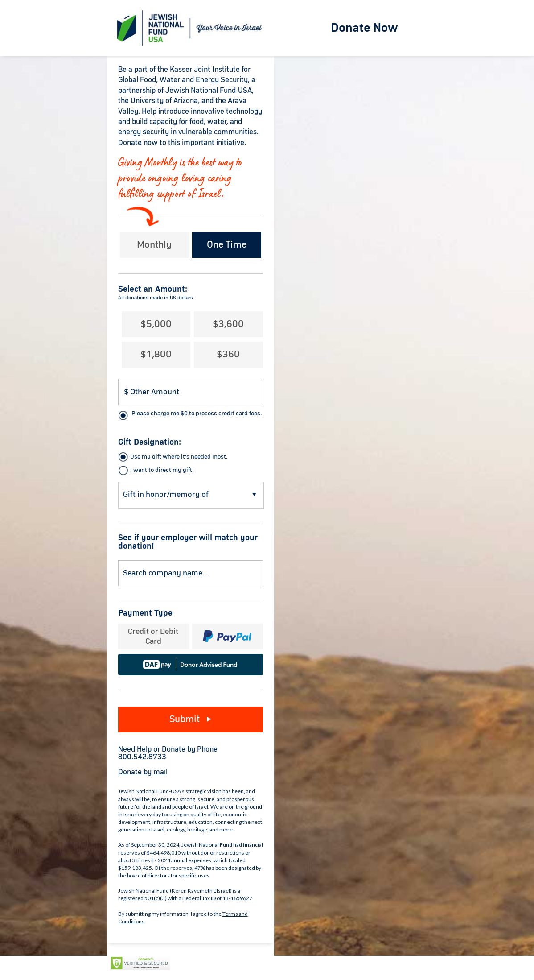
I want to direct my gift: (162, 470)
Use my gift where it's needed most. (179, 457)
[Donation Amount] (190, 392)
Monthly (154, 245)
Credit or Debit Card (153, 637)
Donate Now (364, 28)
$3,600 (228, 324)
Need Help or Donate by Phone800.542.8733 (168, 753)
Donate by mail (143, 772)
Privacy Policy (197, 963)
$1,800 (156, 355)
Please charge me (197, 414)
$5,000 (156, 324)
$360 (228, 355)
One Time (227, 245)
